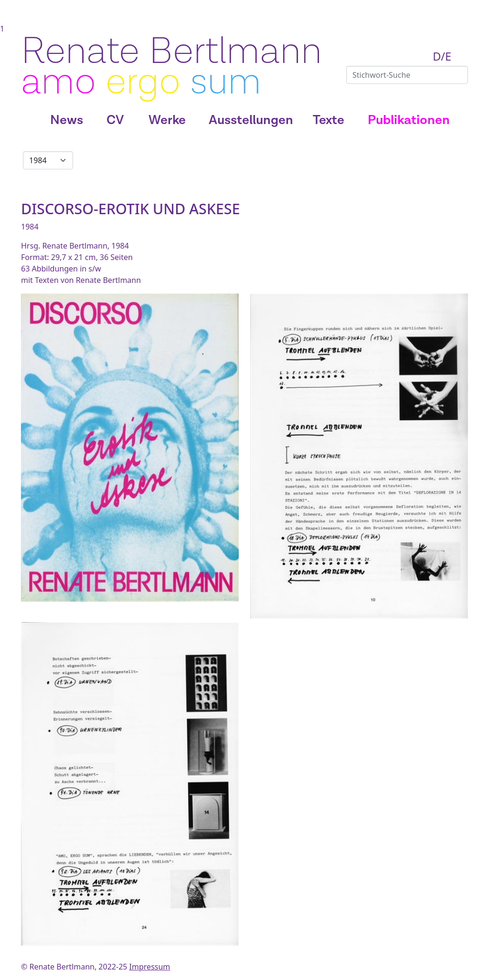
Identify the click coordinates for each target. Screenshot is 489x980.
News (67, 120)
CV (115, 120)
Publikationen (409, 120)
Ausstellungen (251, 120)
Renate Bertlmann (171, 52)
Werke (167, 120)
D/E (442, 56)
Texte (329, 120)
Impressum (150, 967)
